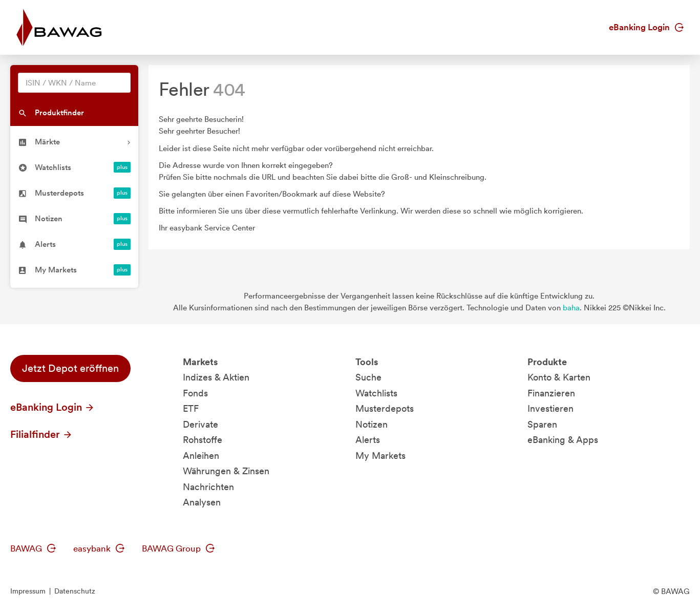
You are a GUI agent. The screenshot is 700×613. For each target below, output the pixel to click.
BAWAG (33, 548)
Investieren (550, 408)
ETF (191, 408)
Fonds (195, 393)
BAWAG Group (178, 548)
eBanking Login (646, 27)
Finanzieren (551, 393)
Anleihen (201, 456)
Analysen (202, 502)
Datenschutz (75, 591)
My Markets (380, 456)
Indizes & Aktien (216, 377)
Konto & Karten (559, 377)
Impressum (28, 591)
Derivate (200, 424)
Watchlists (376, 393)
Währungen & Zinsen (226, 471)
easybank (99, 548)
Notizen (372, 424)
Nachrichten (208, 487)
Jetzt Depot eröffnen (70, 368)
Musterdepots (385, 408)
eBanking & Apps (563, 440)
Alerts (368, 440)
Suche (368, 377)
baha (571, 308)
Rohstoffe (203, 440)
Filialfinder (41, 434)
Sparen (542, 424)
